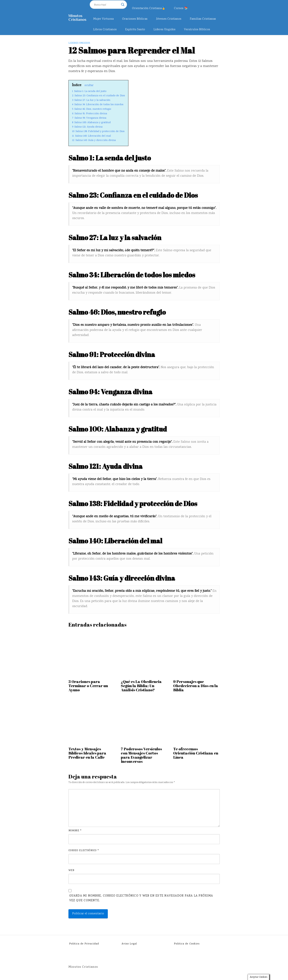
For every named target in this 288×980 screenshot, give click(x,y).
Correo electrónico (84, 851)
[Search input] (107, 5)
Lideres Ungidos (165, 30)
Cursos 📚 (181, 8)
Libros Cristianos (105, 30)
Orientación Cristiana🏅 (149, 8)
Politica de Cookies (187, 944)
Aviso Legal (129, 944)
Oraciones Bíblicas (135, 19)
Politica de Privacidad (84, 944)
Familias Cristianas (203, 19)
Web (71, 871)
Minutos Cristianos (77, 18)
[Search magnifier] (123, 5)
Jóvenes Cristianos (169, 19)
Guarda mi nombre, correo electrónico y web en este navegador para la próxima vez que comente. (141, 898)
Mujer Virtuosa (103, 19)
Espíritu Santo (135, 30)
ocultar (89, 85)
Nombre (75, 831)
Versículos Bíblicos (197, 30)
